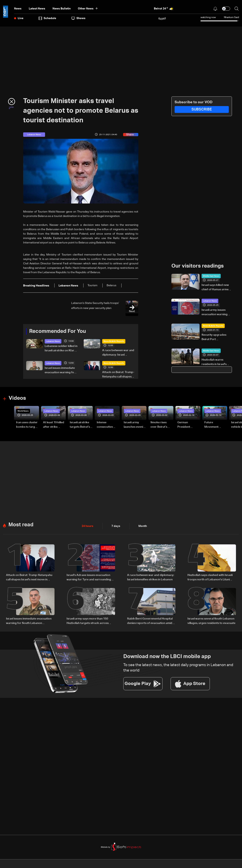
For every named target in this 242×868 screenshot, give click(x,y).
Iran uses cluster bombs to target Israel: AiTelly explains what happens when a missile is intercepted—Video (27, 425)
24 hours (88, 526)
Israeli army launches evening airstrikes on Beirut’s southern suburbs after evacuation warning (135, 425)
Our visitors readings (198, 266)
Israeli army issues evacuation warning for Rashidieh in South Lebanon (216, 313)
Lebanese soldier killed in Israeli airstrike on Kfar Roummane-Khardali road (61, 349)
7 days (116, 526)
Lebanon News (53, 341)
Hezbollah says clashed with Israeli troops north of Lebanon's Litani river (210, 578)
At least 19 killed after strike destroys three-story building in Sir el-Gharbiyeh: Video (54, 425)
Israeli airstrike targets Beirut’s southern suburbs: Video (80, 425)
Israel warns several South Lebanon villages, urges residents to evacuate (211, 621)
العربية (162, 18)
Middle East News (211, 276)
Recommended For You (58, 331)
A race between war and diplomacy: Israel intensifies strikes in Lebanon (118, 353)
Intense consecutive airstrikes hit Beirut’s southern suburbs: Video (108, 425)
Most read (21, 525)
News (18, 9)
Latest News (37, 9)
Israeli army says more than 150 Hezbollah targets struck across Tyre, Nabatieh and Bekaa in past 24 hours (90, 621)
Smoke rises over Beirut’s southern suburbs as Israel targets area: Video (162, 425)
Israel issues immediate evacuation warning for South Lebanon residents (61, 371)
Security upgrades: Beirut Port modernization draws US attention (216, 337)
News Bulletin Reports (114, 341)
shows (78, 18)
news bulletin (62, 9)
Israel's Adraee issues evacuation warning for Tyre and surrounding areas (89, 578)
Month (143, 526)
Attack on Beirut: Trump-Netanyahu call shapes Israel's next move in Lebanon (118, 375)
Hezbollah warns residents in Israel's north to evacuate (214, 362)
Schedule (47, 18)
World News (23, 411)
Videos (17, 398)
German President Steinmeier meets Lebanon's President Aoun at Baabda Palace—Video (189, 425)
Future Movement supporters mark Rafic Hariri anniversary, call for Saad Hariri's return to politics (216, 425)
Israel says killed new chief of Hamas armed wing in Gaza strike (216, 288)
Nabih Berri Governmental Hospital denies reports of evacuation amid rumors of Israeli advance (150, 621)
